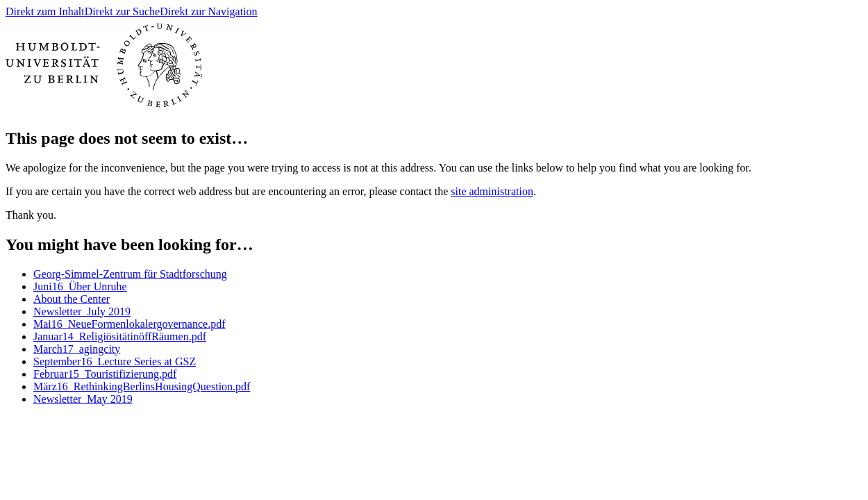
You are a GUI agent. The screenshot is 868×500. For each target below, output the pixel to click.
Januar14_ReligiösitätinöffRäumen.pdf (120, 336)
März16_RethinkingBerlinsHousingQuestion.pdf (142, 386)
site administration (492, 191)
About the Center (72, 299)
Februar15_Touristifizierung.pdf (105, 374)
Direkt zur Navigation (208, 11)
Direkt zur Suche (122, 11)
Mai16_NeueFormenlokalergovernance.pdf (130, 324)
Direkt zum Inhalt (45, 11)
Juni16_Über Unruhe (80, 286)
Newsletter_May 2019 (83, 399)
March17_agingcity (77, 349)
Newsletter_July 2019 (82, 311)
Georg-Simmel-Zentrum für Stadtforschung (130, 274)
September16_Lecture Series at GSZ (115, 361)
